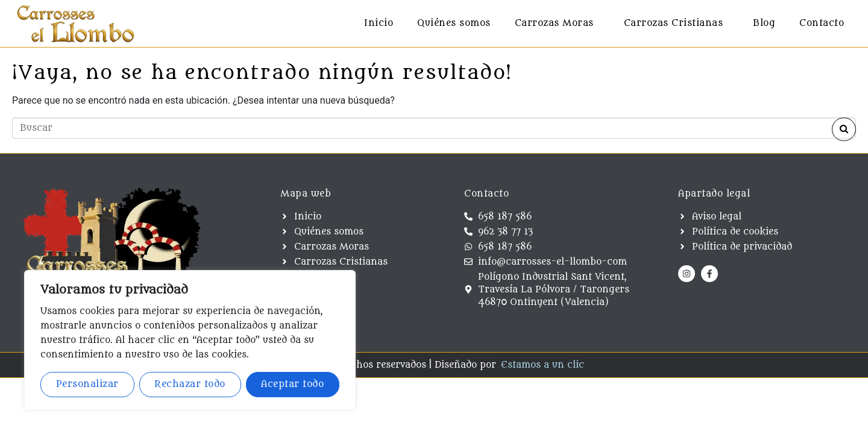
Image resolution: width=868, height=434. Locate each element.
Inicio (379, 23)
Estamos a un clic (542, 365)
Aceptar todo (292, 384)
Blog (764, 23)
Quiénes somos (454, 23)
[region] (190, 340)
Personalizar (87, 384)
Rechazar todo (190, 384)
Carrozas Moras (554, 23)
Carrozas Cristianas (674, 23)
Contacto (822, 23)
